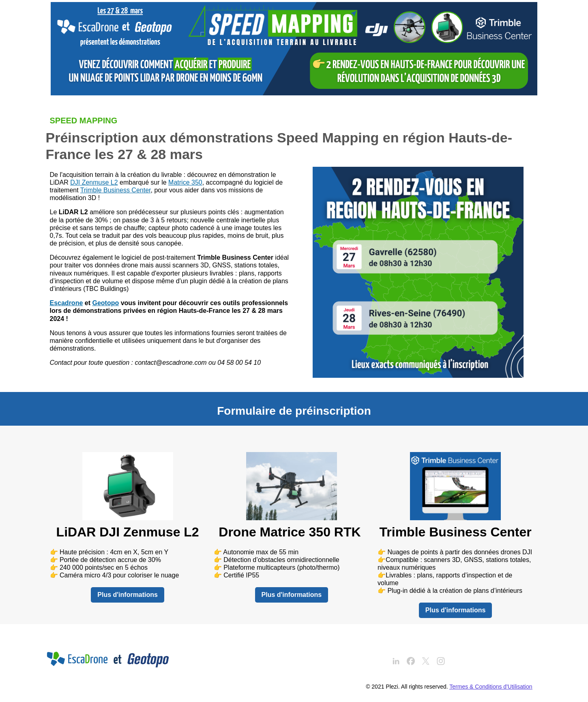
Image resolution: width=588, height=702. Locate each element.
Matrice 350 (185, 182)
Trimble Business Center (116, 190)
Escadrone (67, 303)
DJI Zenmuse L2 (94, 182)
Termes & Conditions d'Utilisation (491, 687)
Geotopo (105, 303)
